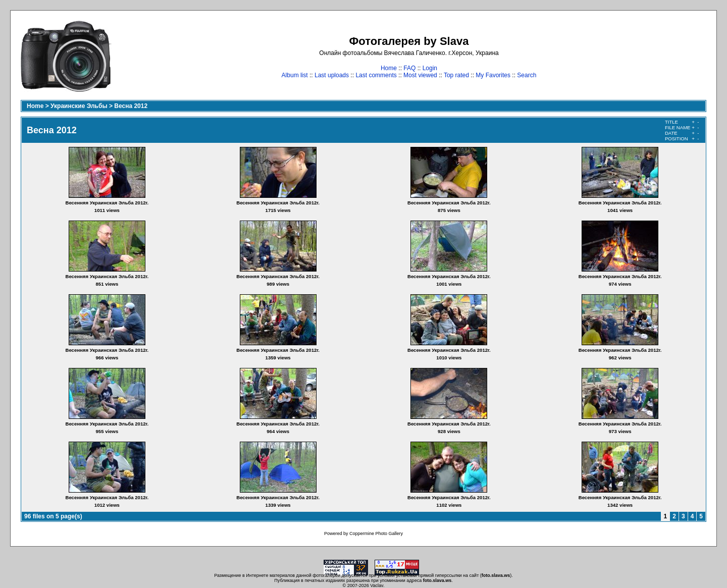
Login (430, 68)
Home (389, 68)
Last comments (376, 75)
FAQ (409, 68)
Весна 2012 (131, 106)
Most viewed (420, 75)
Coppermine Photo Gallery (376, 533)
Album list (295, 75)
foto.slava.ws (496, 575)
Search (527, 75)
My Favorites (493, 75)
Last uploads (332, 75)
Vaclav (377, 585)
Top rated (456, 75)
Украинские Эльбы (79, 106)
